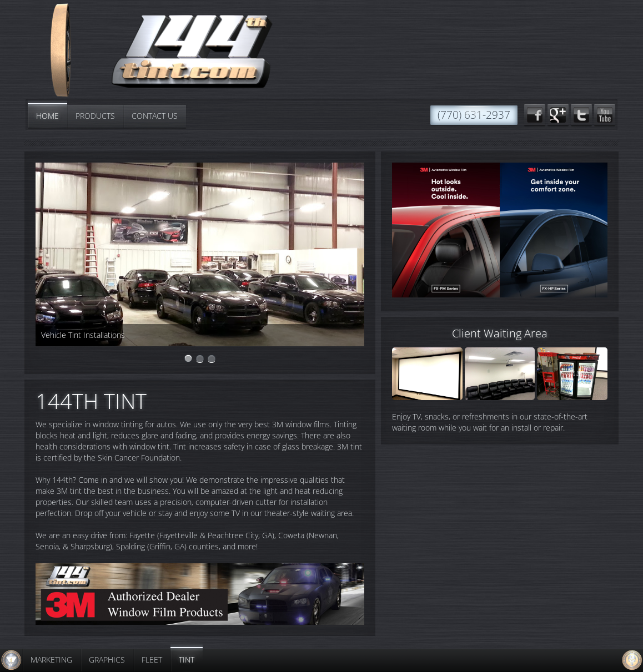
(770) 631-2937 (474, 115)
